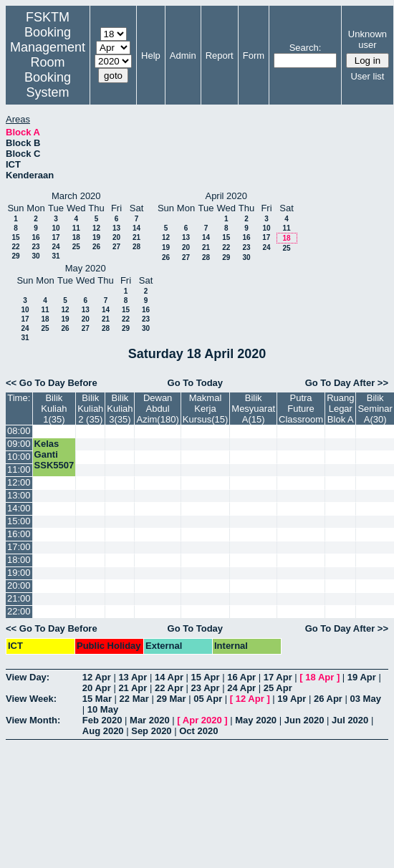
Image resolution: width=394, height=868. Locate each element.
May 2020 (256, 720)
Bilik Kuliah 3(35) (120, 409)
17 (56, 237)
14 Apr (169, 677)
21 (136, 237)
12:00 (19, 482)
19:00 (19, 573)
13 (116, 228)
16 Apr (241, 677)
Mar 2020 (150, 720)
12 (96, 228)
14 (136, 228)
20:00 (19, 585)
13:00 (19, 495)
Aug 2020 (103, 731)
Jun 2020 (304, 720)
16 (35, 237)
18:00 (19, 560)
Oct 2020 (198, 731)
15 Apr (206, 677)
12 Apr (97, 677)
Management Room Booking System (48, 70)
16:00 (19, 534)
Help (151, 56)
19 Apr (362, 677)
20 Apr (97, 688)
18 (76, 237)
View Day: (28, 677)
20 (116, 237)
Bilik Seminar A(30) (375, 409)
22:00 (19, 611)
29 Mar (171, 699)
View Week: (31, 699)
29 (15, 256)
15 (15, 237)
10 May (103, 709)
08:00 (19, 431)
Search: (306, 48)
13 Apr (133, 677)
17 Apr (278, 677)
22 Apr (169, 688)
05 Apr (208, 699)
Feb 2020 (102, 720)
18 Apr (319, 677)
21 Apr (133, 688)
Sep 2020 (151, 731)
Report (220, 56)
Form (254, 56)
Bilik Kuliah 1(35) (54, 409)
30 (35, 256)
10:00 (19, 457)
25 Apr (278, 688)
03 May (366, 699)
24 (56, 247)
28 (136, 247)
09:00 (19, 444)
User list (367, 76)
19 (96, 237)
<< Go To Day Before (52, 383)
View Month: (33, 720)
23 (35, 247)
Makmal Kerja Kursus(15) (206, 409)
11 (76, 228)
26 (96, 247)
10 (56, 228)
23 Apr (206, 688)
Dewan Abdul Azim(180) (157, 409)
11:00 (19, 469)
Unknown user (367, 39)
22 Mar (134, 699)
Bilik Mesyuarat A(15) (253, 409)
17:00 (19, 547)
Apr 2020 (202, 720)
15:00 (19, 521)
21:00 (19, 598)
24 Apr (241, 688)
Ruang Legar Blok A (340, 409)
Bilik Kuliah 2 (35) (90, 409)
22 (15, 247)
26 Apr (328, 699)
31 (56, 256)
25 (76, 247)
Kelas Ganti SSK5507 (54, 454)
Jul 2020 (350, 720)
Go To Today (196, 383)
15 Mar (97, 699)
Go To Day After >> (347, 383)
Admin (183, 56)
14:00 (19, 508)
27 (116, 247)
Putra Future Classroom (301, 409)
